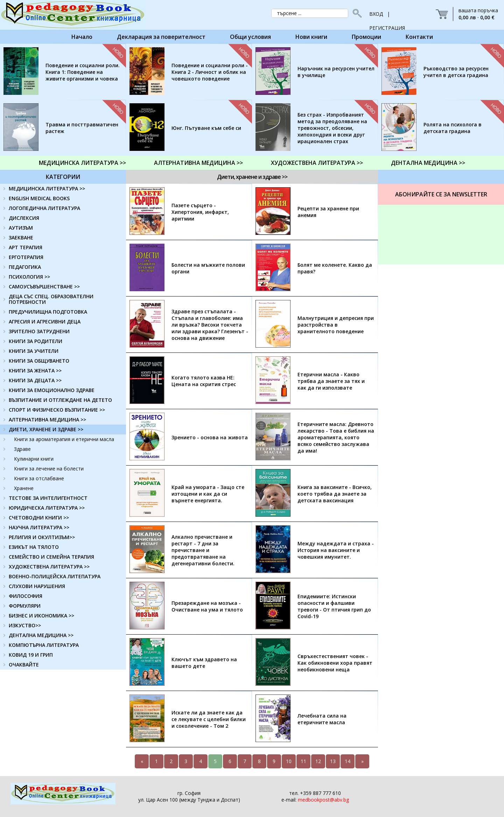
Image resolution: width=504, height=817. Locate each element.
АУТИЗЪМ (21, 228)
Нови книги (311, 37)
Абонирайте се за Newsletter (441, 194)
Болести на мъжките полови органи (208, 268)
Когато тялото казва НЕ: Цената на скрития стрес (204, 381)
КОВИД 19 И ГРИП (31, 655)
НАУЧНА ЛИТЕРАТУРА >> (39, 527)
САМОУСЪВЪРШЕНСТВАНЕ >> (44, 287)
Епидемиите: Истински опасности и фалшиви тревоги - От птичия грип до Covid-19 (334, 606)
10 (289, 761)
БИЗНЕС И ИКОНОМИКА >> (41, 616)
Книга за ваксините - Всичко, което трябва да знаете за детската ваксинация (335, 494)
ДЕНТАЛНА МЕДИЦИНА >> (428, 163)
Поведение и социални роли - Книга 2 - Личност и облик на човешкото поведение (210, 72)
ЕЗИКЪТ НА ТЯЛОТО (34, 547)
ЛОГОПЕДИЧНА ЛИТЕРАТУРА (44, 208)
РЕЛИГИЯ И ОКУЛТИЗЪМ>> (42, 537)
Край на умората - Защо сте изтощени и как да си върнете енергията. (208, 494)
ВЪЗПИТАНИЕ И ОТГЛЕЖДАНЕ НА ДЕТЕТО (60, 400)
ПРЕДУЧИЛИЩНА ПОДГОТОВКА (48, 312)
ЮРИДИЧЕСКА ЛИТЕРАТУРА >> (47, 508)
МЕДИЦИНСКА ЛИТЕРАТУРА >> (82, 163)
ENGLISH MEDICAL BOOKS (39, 198)
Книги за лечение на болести (49, 469)
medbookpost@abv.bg (323, 800)
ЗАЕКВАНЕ (21, 238)
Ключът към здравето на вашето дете (204, 663)
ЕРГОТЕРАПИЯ (26, 257)
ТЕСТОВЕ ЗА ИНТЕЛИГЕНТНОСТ (48, 498)
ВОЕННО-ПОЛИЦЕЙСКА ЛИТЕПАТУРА (55, 576)
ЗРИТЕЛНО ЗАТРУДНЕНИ (39, 331)
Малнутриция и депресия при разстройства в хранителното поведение (336, 325)
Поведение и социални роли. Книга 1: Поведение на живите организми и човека (83, 72)
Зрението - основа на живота (210, 437)
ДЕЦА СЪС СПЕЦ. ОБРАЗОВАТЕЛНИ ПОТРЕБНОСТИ (51, 299)
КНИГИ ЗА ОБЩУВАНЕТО (39, 361)
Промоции (366, 37)
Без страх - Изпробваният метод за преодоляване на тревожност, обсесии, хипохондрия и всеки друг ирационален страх (332, 128)
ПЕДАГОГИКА (25, 267)
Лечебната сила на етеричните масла (322, 719)
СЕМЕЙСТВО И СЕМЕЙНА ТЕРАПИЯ (51, 557)
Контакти (419, 37)
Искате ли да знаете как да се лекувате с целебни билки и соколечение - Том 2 (209, 719)
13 (333, 761)
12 (318, 761)
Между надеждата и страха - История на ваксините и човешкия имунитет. (336, 550)
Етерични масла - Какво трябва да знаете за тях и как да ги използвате (331, 381)
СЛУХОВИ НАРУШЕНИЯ (37, 586)
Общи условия (250, 37)
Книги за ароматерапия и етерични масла (64, 439)
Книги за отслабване (39, 478)
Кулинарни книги (34, 459)
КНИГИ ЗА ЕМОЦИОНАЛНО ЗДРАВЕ (52, 390)
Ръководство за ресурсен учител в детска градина (456, 72)
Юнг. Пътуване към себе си (206, 128)
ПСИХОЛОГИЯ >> (29, 277)
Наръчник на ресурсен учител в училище (336, 72)
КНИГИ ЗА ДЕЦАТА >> (35, 380)
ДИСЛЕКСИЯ (24, 218)
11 (303, 761)
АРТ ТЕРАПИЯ (26, 247)
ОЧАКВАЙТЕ (24, 665)
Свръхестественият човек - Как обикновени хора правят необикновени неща (335, 663)
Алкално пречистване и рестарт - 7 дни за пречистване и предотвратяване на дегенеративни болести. (203, 550)
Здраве (22, 449)
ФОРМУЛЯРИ (25, 606)
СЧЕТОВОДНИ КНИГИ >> (39, 518)
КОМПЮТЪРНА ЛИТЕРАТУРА (44, 645)
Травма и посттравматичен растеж (82, 128)
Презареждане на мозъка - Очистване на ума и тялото (207, 606)
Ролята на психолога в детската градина (453, 128)
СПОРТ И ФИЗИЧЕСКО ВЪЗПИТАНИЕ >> (57, 410)
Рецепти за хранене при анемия (328, 212)
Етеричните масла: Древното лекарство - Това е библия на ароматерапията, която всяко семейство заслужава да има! (336, 437)
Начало (82, 37)
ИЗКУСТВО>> (25, 625)
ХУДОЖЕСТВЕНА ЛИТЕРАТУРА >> (317, 163)
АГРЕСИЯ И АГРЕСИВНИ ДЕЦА (45, 322)
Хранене (24, 488)
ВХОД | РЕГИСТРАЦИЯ (387, 16)
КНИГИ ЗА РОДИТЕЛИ (36, 341)
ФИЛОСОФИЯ (26, 596)
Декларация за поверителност (161, 37)
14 (348, 761)
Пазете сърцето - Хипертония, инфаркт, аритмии (200, 212)
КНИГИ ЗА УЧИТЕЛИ (34, 351)
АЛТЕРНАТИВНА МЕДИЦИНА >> (198, 163)
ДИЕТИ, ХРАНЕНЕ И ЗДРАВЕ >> (46, 429)
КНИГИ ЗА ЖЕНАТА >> (35, 371)
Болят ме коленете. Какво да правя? (335, 268)
